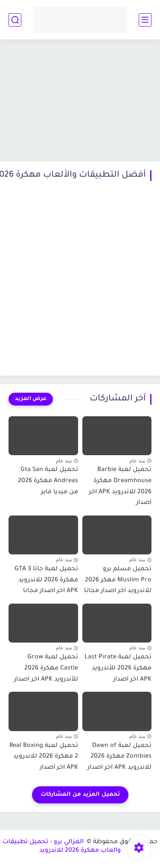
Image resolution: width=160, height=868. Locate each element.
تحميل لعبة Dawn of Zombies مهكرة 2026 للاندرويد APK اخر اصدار (119, 757)
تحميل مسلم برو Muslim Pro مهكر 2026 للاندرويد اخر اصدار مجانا (118, 580)
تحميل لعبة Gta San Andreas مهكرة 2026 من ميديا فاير (48, 481)
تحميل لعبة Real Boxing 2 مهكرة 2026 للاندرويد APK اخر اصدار (44, 757)
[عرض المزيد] (31, 399)
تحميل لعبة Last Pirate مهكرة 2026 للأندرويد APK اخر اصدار (118, 668)
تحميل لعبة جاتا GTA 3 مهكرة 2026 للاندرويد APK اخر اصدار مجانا (46, 580)
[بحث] (15, 20)
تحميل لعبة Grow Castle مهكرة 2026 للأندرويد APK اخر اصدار (46, 668)
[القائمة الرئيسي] (145, 20)
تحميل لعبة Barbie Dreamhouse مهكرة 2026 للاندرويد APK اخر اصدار (120, 487)
